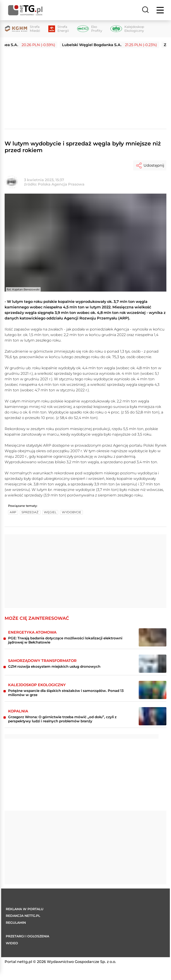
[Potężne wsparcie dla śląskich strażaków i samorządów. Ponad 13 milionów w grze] (153, 690)
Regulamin (16, 923)
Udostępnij (150, 165)
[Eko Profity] (90, 29)
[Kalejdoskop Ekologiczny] (127, 29)
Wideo (12, 943)
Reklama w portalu (25, 909)
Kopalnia (18, 711)
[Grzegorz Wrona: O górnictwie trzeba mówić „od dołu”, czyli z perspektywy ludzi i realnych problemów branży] (153, 716)
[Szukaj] (145, 10)
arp (13, 512)
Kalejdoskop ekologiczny (37, 685)
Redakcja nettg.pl (23, 916)
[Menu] (161, 10)
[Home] (25, 10)
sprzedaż (30, 512)
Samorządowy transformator (42, 661)
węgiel (50, 512)
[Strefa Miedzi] (22, 29)
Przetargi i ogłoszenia (27, 936)
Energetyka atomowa (32, 632)
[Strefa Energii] (59, 29)
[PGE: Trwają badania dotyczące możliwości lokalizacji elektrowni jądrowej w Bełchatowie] (153, 637)
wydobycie (72, 512)
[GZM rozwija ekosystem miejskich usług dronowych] (153, 664)
